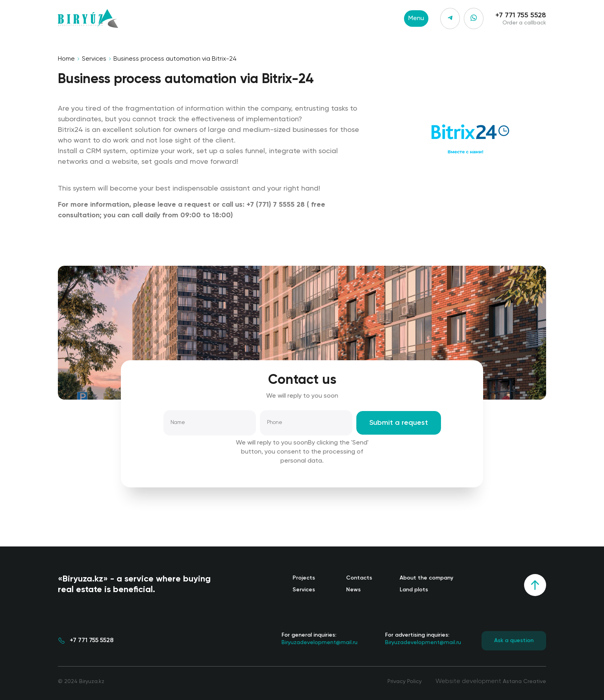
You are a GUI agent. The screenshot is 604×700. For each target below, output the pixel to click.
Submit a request (399, 423)
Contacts (359, 578)
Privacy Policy (405, 681)
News (353, 590)
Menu (416, 19)
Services (94, 59)
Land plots (414, 590)
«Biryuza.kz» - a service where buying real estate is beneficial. (134, 584)
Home (66, 59)
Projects (304, 578)
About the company (426, 578)
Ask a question (514, 641)
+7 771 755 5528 (521, 15)
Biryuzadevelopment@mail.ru (320, 638)
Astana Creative (524, 681)
